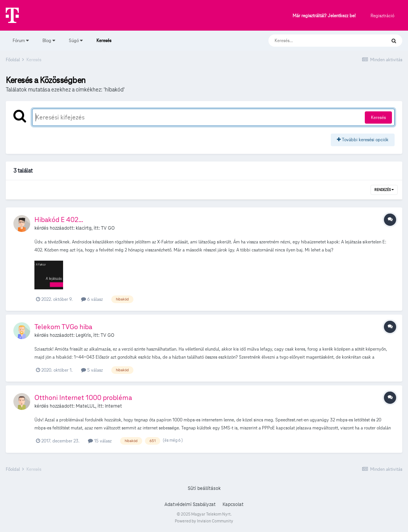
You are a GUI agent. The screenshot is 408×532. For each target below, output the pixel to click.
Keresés (104, 44)
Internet (113, 406)
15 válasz (100, 441)
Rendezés (384, 190)
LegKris (83, 335)
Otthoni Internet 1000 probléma (83, 397)
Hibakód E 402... (59, 219)
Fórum (21, 40)
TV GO (108, 228)
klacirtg (84, 228)
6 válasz (92, 299)
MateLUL (85, 406)
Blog (49, 40)
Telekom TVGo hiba (63, 327)
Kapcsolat (233, 504)
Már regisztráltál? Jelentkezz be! (324, 16)
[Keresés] (319, 41)
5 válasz (92, 370)
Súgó (76, 40)
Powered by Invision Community (204, 521)
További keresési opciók (363, 140)
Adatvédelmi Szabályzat (190, 504)
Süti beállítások (204, 488)
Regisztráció (382, 16)
